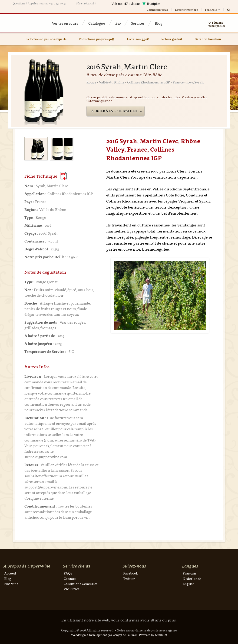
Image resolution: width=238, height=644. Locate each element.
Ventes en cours (65, 23)
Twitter (129, 579)
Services (138, 23)
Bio (118, 23)
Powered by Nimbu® (153, 635)
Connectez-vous (157, 10)
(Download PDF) (64, 176)
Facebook (131, 573)
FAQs (68, 573)
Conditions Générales (81, 584)
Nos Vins (11, 584)
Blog (159, 23)
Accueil (10, 573)
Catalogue (97, 23)
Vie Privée (72, 589)
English (189, 584)
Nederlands (192, 579)
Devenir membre (186, 10)
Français (213, 10)
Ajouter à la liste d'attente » (117, 111)
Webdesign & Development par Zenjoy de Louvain (104, 635)
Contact (70, 579)
